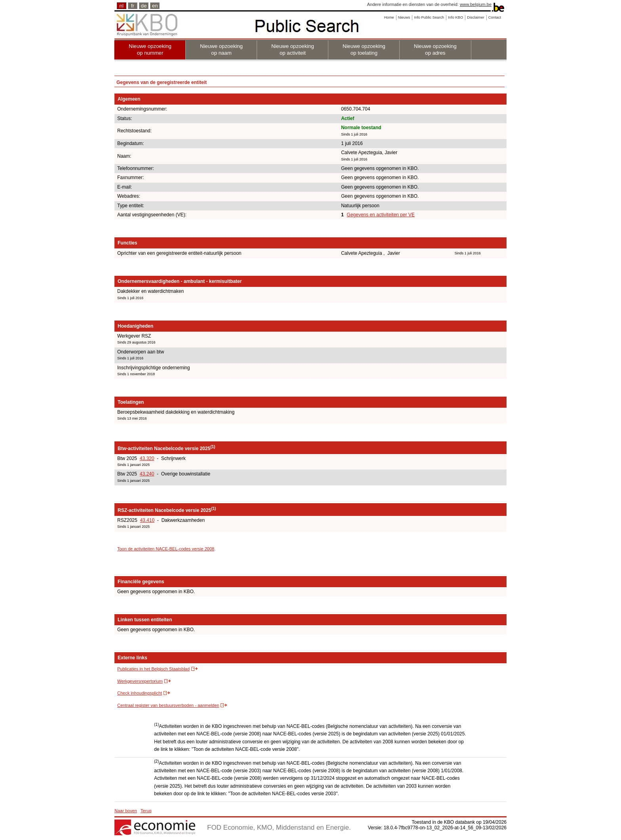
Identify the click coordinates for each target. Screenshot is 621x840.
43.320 (147, 458)
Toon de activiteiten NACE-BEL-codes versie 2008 (166, 549)
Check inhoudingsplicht (140, 693)
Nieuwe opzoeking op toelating (364, 50)
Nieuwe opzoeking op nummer (150, 50)
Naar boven (126, 811)
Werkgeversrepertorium (140, 681)
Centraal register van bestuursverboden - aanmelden (168, 705)
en (155, 6)
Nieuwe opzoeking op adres (435, 50)
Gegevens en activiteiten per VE (381, 215)
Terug (146, 811)
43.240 (147, 474)
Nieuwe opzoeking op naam (221, 50)
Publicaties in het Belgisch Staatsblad (153, 669)
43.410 (147, 520)
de (144, 6)
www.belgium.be (476, 4)
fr (133, 6)
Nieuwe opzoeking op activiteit (293, 50)
